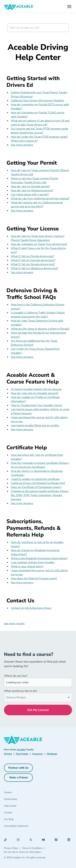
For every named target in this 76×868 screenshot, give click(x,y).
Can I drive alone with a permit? (30, 195)
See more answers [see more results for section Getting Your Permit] (22, 211)
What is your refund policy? (27, 566)
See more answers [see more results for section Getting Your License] (22, 272)
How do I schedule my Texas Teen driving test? (39, 244)
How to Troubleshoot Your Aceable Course (37, 405)
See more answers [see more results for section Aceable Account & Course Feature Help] (22, 429)
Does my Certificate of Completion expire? (36, 487)
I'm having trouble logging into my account (36, 389)
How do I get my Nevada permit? (30, 186)
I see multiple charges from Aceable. (33, 562)
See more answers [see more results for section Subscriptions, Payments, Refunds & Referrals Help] (22, 583)
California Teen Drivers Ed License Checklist (37, 101)
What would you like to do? (20, 691)
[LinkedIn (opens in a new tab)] (70, 840)
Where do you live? (16, 676)
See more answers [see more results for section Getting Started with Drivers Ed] (22, 145)
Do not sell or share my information (23, 852)
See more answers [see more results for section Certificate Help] (22, 503)
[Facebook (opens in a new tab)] (57, 840)
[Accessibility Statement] (27, 827)
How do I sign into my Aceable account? (35, 393)
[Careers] (27, 793)
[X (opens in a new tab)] (32, 840)
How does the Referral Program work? (34, 578)
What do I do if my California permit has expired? (40, 199)
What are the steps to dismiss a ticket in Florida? (40, 329)
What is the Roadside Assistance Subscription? (39, 558)
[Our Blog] (27, 820)
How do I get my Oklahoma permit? (32, 190)
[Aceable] (19, 7)
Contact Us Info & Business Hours (31, 608)
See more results (14, 623)
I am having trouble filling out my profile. (35, 425)
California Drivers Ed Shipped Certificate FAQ (38, 483)
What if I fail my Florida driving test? (33, 256)
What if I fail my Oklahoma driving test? (34, 268)
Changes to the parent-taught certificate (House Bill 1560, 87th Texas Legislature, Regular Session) (40, 495)
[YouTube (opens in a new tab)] (44, 840)
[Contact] (27, 813)
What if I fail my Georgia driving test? (33, 260)
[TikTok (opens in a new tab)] (6, 840)
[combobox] (38, 28)
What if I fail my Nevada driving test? (33, 264)
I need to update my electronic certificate (35, 479)
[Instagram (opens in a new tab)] (19, 840)
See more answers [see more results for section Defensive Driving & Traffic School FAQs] (22, 357)
